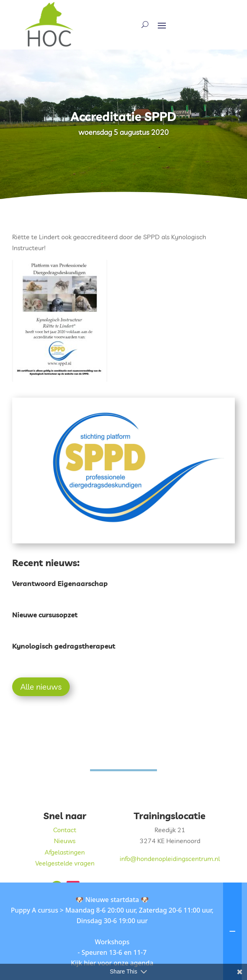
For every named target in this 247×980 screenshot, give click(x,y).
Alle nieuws (41, 687)
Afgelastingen (65, 852)
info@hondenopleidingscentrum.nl (170, 859)
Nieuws (65, 841)
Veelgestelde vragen (65, 863)
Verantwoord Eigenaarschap (60, 583)
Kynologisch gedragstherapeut (64, 646)
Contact (65, 830)
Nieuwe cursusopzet (45, 615)
